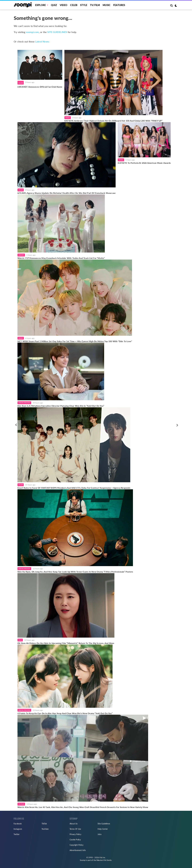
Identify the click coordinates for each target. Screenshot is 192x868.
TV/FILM (95, 5)
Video (64, 5)
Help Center (103, 829)
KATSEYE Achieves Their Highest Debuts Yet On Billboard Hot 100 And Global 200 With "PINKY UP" (113, 121)
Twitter (17, 834)
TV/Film (21, 804)
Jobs (100, 834)
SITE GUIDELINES (57, 32)
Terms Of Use (75, 829)
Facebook (18, 824)
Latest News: (42, 42)
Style (84, 5)
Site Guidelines (104, 824)
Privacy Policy (75, 834)
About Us (74, 824)
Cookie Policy (75, 840)
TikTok (44, 824)
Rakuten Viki (101, 860)
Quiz (54, 5)
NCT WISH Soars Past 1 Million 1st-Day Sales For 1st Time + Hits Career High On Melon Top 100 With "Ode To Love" (75, 341)
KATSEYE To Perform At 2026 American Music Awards (144, 163)
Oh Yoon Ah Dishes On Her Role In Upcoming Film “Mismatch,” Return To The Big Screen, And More (66, 643)
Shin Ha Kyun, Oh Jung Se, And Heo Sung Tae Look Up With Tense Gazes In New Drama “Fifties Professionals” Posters (75, 572)
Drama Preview (24, 403)
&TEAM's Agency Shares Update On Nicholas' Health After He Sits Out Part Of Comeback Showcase (67, 193)
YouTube (45, 829)
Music (107, 5)
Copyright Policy (76, 845)
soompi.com (32, 32)
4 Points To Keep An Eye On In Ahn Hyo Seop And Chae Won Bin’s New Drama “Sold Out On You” (65, 713)
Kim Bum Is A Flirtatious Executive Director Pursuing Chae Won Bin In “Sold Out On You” (61, 406)
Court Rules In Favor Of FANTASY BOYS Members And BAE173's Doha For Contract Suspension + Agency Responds (74, 488)
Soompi (21, 255)
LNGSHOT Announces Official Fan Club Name (40, 87)
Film (20, 640)
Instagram (18, 829)
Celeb (74, 5)
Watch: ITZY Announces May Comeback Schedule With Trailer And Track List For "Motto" (61, 258)
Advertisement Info (78, 850)
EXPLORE (40, 5)
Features (119, 5)
